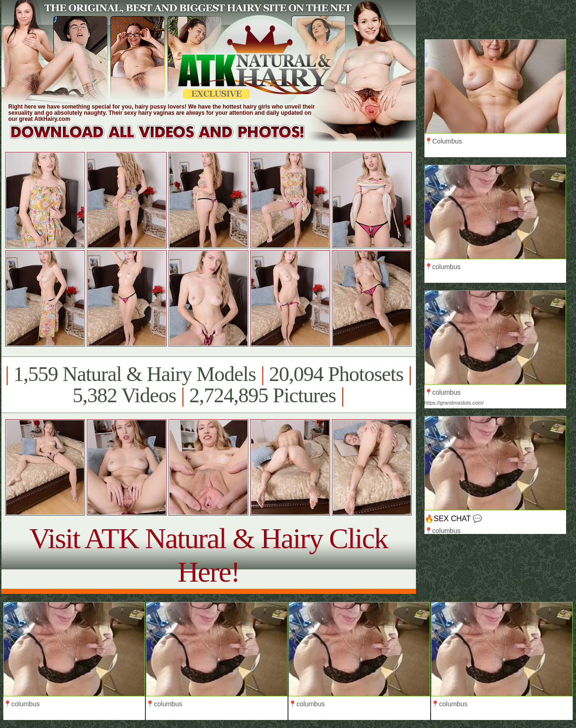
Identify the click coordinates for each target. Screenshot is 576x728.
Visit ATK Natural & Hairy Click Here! (208, 555)
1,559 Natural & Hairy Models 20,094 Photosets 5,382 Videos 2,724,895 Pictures (208, 385)
